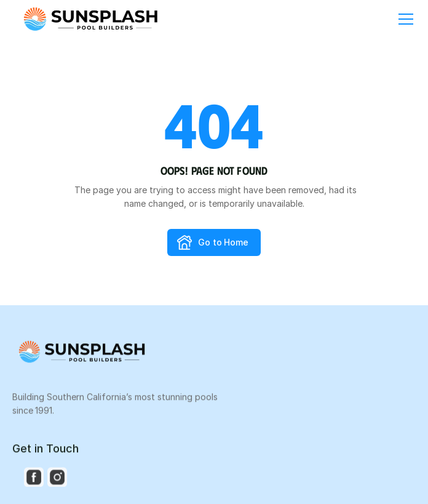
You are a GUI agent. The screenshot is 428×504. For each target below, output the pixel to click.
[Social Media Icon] (34, 478)
